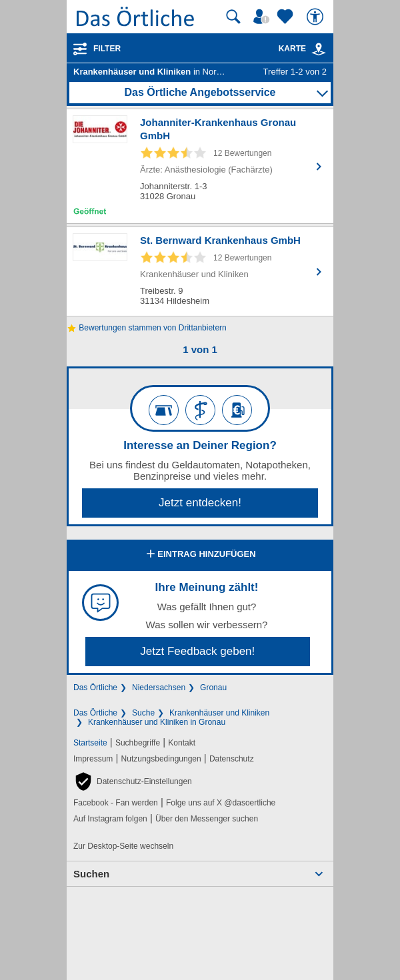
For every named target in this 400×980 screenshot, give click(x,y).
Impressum (93, 759)
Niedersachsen (159, 688)
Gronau (213, 688)
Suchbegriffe (138, 743)
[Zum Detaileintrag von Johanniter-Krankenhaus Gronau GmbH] (200, 166)
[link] (319, 49)
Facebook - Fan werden (116, 803)
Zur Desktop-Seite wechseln (123, 846)
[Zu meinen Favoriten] (287, 17)
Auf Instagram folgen (110, 819)
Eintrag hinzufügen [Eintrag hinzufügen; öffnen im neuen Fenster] (200, 555)
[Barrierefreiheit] (317, 17)
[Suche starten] (233, 17)
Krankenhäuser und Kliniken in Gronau (157, 722)
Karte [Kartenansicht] (303, 49)
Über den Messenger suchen (207, 819)
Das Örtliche (95, 688)
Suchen (91, 874)
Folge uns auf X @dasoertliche (221, 803)
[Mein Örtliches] (263, 17)
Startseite (90, 743)
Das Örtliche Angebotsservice (200, 92)
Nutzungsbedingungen (161, 759)
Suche (143, 713)
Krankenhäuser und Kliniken (219, 713)
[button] (133, 781)
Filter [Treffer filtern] (107, 49)
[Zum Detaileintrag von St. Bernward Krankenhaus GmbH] (200, 271)
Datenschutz (232, 759)
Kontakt (182, 743)
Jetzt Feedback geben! (197, 651)
